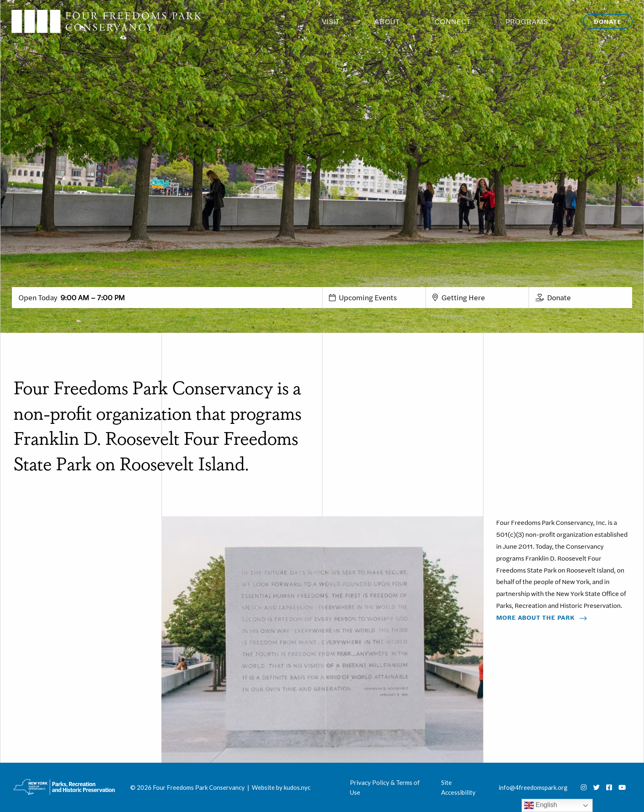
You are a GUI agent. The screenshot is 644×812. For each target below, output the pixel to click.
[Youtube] (622, 787)
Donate (608, 21)
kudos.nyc (297, 787)
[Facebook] (609, 787)
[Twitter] (596, 787)
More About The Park (535, 617)
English (541, 805)
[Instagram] (584, 787)
